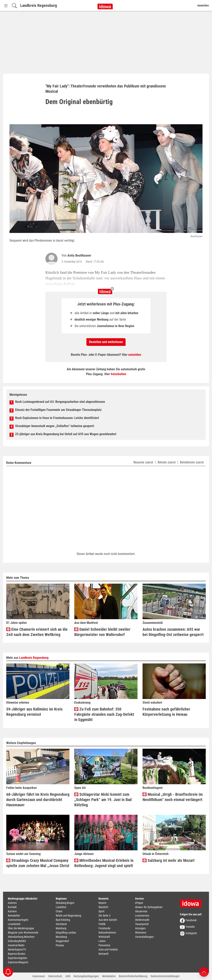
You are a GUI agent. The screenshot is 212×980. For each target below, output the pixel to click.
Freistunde (104, 928)
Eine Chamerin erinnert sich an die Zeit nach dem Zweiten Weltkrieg (37, 632)
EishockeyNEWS (17, 941)
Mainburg (61, 928)
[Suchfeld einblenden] (14, 6)
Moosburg (61, 937)
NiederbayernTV (17, 949)
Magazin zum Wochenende (23, 933)
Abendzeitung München (21, 937)
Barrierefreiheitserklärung (133, 976)
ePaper (139, 903)
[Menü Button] (6, 6)
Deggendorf (62, 941)
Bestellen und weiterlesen (106, 342)
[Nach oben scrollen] (204, 972)
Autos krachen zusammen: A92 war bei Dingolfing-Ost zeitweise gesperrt (173, 632)
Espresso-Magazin (18, 962)
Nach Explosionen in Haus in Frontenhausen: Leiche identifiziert (57, 418)
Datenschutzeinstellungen (165, 976)
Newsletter (14, 916)
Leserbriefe (14, 924)
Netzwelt (103, 954)
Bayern (102, 903)
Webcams (141, 933)
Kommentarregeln (18, 920)
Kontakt (12, 907)
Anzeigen (140, 928)
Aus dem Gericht (108, 920)
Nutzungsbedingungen (86, 976)
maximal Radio (16, 945)
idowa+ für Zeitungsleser (149, 907)
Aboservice (141, 911)
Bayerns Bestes (17, 954)
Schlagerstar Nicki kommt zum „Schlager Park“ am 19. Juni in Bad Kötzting (103, 800)
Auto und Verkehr (108, 949)
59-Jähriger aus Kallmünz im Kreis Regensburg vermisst (34, 712)
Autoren (12, 903)
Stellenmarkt (142, 920)
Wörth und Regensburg (68, 916)
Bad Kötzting (63, 920)
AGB (68, 976)
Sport (101, 911)
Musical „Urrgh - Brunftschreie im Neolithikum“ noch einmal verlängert (173, 797)
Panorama (104, 945)
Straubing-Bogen (65, 903)
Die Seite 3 (104, 916)
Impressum (39, 976)
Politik (102, 924)
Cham (59, 911)
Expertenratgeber (18, 958)
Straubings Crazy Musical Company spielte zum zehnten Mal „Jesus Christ (38, 863)
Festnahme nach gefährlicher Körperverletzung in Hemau (166, 712)
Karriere (12, 911)
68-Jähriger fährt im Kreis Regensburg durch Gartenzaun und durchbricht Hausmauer (38, 800)
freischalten (118, 374)
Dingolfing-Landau (66, 933)
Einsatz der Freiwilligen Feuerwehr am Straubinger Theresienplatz (58, 410)
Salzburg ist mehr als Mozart (168, 860)
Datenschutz (55, 976)
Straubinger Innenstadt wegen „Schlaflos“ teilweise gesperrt (55, 426)
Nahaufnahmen (107, 933)
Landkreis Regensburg (39, 5)
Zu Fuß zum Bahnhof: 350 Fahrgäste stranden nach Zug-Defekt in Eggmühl (104, 715)
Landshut (61, 907)
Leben (102, 941)
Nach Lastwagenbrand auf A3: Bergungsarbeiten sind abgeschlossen (60, 402)
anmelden (135, 355)
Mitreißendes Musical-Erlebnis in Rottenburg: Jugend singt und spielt (104, 863)
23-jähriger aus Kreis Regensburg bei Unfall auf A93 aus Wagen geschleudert (66, 434)
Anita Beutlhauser (79, 255)
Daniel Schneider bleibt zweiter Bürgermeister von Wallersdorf (102, 632)
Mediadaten (109, 976)
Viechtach (61, 924)
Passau (60, 945)
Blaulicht (103, 907)
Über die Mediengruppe (21, 928)
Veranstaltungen (144, 937)
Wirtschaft (104, 937)
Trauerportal (142, 924)
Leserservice (142, 916)
